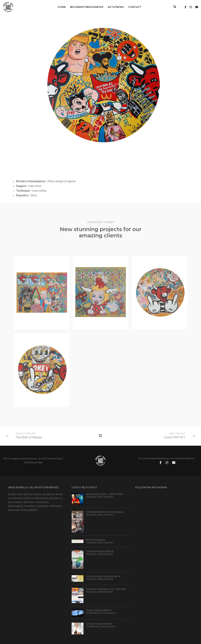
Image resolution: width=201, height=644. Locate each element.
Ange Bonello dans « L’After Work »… (106, 494)
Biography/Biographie (87, 7)
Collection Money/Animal (100, 551)
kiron (110, 497)
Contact (135, 7)
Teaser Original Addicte (99, 610)
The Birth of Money (29, 437)
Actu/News (116, 7)
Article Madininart (96, 540)
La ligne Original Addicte (99, 624)
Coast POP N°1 (175, 437)
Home (62, 7)
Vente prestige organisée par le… (104, 576)
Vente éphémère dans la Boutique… (105, 512)
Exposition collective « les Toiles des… (107, 589)
